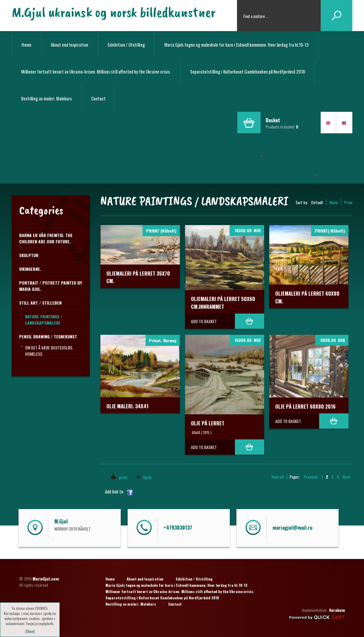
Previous (311, 477)
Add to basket (204, 321)
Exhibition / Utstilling (126, 45)
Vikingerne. (30, 269)
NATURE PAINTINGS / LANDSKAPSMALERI (44, 320)
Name (334, 202)
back (147, 477)
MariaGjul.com (46, 579)
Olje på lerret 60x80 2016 (305, 406)
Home (26, 45)
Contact (98, 98)
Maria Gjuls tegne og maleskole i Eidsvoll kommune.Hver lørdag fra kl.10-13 (277, 150)
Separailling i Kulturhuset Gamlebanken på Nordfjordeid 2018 (278, 173)
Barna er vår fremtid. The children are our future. (46, 238)
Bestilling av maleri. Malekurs (46, 98)
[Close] (30, 631)
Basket (273, 120)
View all (277, 477)
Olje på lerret (208, 423)
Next (347, 477)
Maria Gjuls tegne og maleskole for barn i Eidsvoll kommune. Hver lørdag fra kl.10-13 (237, 45)
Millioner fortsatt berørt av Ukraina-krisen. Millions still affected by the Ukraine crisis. (96, 71)
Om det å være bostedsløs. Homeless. (49, 351)
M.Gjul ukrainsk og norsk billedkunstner (114, 12)
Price (348, 202)
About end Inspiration (69, 45)
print (118, 477)
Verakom (337, 610)
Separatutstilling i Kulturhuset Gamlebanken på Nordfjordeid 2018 (248, 71)
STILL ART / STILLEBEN (40, 303)
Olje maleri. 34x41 (127, 406)
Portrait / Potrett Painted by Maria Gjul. (51, 286)
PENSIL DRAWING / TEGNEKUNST (48, 336)
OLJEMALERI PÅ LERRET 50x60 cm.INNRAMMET (223, 303)
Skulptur (29, 255)
